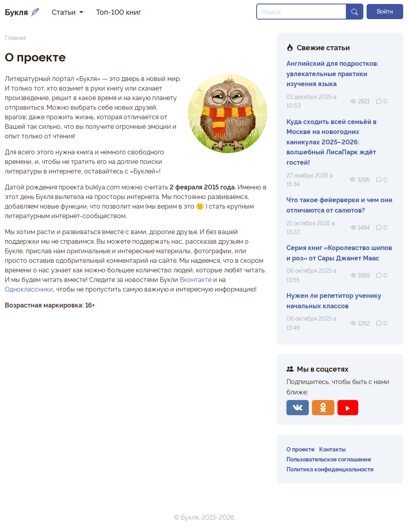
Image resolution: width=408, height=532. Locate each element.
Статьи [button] (65, 12)
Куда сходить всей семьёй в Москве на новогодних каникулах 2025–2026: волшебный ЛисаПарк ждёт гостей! (331, 142)
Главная (15, 37)
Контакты (332, 449)
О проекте (300, 449)
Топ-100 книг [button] (119, 12)
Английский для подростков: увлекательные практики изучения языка (332, 73)
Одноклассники (29, 289)
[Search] (301, 12)
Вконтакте (196, 279)
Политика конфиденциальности (330, 469)
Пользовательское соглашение (329, 459)
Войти (385, 11)
